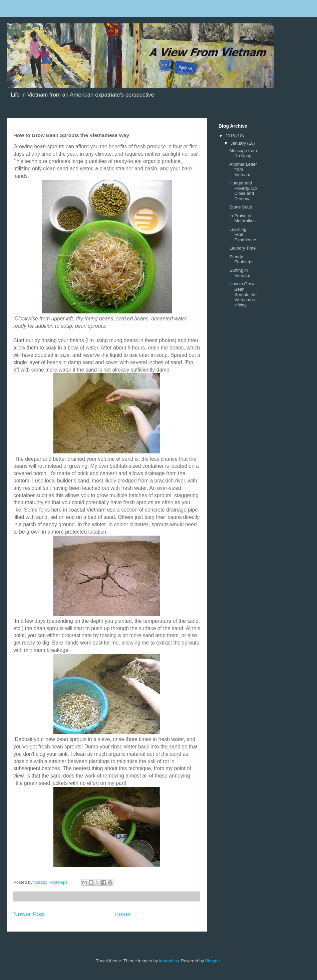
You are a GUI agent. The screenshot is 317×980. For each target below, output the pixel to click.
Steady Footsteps (241, 259)
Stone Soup (241, 207)
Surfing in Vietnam (240, 273)
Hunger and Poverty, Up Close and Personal (243, 191)
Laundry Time (242, 248)
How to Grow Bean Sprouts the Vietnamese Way (243, 294)
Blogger (213, 961)
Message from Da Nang (243, 153)
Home (123, 914)
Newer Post (29, 914)
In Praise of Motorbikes (242, 218)
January (239, 143)
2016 (231, 136)
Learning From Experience (243, 235)
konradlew (169, 961)
